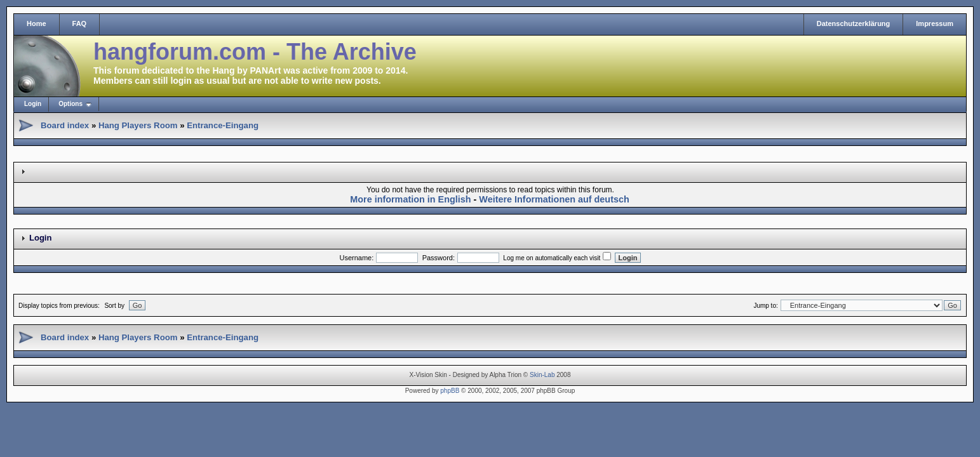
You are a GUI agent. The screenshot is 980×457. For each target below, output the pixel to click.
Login (33, 104)
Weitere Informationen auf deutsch (554, 199)
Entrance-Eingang (223, 125)
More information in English (410, 199)
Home (37, 23)
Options (70, 104)
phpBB (450, 391)
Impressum (935, 23)
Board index (65, 125)
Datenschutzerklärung (854, 23)
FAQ (80, 23)
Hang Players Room (138, 125)
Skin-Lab (542, 375)
